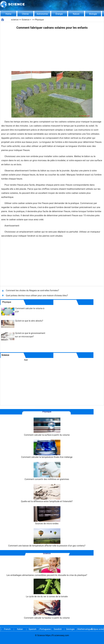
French (7, 629)
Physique (39, 20)
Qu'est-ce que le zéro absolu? (29, 321)
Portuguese (45, 629)
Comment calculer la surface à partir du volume (47, 427)
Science (26, 20)
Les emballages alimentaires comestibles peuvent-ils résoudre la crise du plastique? (47, 567)
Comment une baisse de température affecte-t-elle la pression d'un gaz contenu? (47, 538)
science (15, 20)
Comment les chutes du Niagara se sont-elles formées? (33, 290)
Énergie (59, 14)
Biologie (93, 14)
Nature (76, 14)
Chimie (25, 14)
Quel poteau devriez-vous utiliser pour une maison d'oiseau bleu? (37, 296)
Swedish (58, 629)
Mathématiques (83, 629)
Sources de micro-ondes (47, 516)
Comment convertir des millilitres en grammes (47, 471)
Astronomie (42, 14)
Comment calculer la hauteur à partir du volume (47, 610)
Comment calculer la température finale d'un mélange (47, 449)
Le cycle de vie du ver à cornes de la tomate (47, 588)
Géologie (70, 629)
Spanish (33, 629)
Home (8, 14)
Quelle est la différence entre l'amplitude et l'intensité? (47, 493)
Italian (20, 629)
